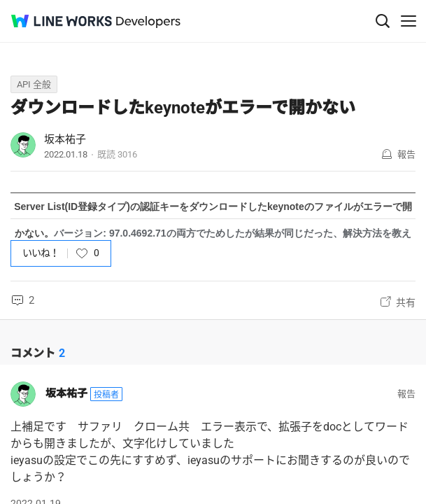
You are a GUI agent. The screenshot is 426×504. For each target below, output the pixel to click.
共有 (406, 302)
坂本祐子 (65, 139)
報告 (406, 154)
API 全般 (34, 84)
